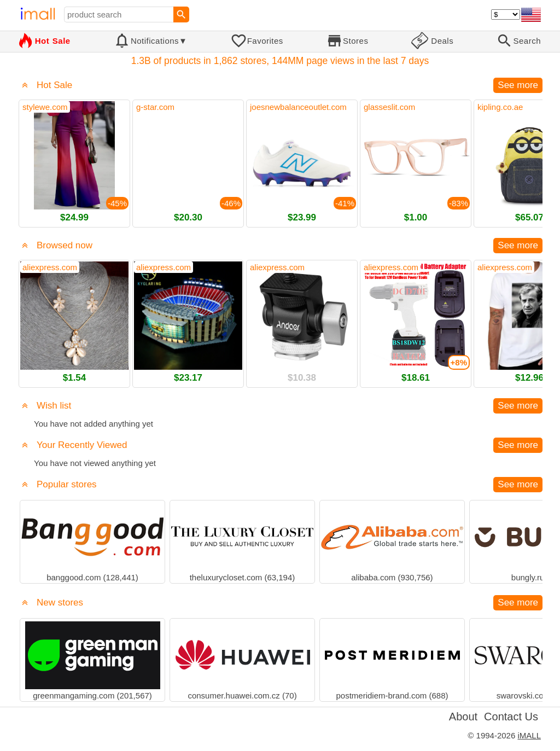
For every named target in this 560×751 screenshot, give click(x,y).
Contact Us (511, 717)
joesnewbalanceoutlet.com (298, 107)
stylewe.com (45, 107)
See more (518, 85)
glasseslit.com (389, 107)
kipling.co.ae (500, 107)
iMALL (529, 735)
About (463, 717)
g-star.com (155, 107)
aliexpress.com (50, 267)
